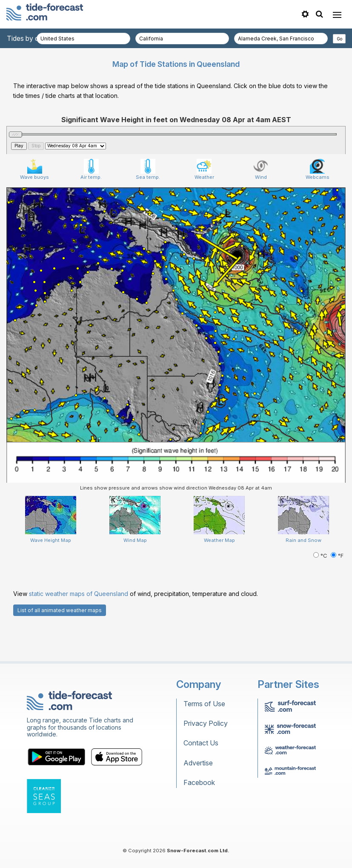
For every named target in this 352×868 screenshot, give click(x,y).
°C (321, 556)
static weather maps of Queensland (79, 594)
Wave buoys (34, 169)
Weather (204, 169)
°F (337, 556)
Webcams (318, 169)
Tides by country (33, 38)
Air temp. (91, 169)
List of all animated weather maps (60, 610)
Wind (261, 169)
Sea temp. (148, 169)
